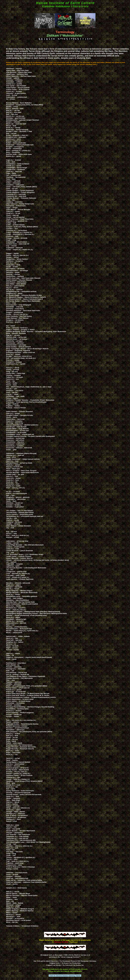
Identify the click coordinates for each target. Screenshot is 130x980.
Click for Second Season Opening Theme (65, 976)
